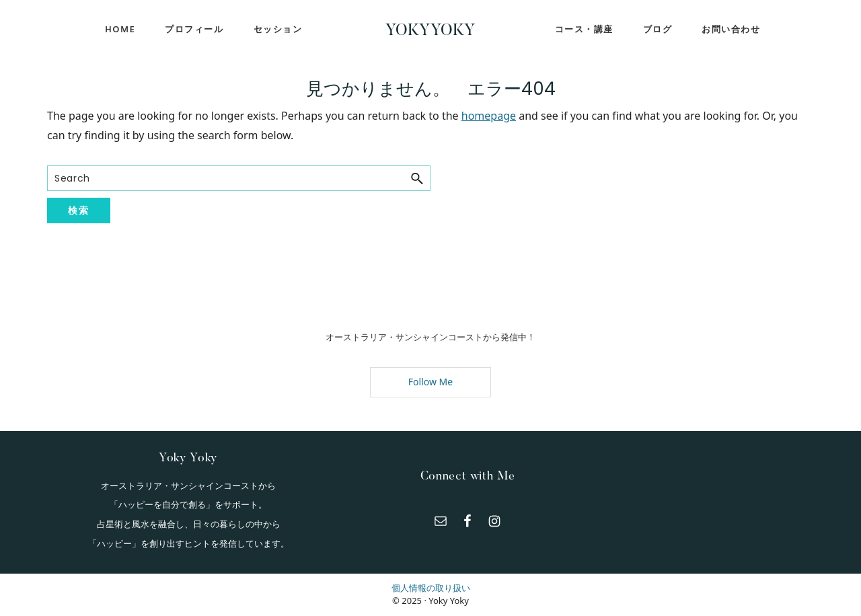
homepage (489, 116)
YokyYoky (430, 31)
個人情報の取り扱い (431, 588)
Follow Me (430, 382)
